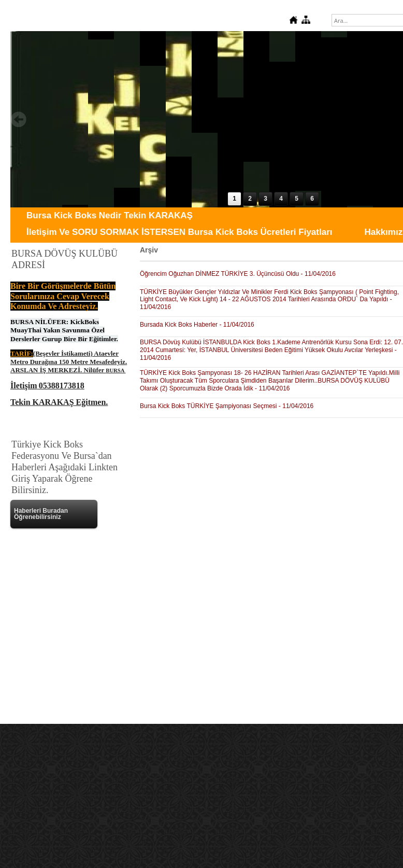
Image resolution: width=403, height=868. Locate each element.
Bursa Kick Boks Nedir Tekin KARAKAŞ (110, 215)
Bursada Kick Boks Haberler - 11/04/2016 (197, 325)
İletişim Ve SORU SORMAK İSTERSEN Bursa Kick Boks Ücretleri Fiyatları (179, 232)
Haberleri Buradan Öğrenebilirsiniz (41, 514)
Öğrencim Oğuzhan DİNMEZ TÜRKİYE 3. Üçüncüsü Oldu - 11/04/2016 (238, 274)
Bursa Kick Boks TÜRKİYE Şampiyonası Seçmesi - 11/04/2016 (227, 406)
